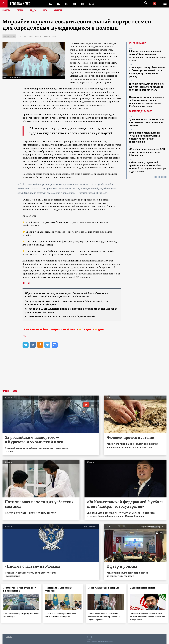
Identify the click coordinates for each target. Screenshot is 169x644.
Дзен (101, 330)
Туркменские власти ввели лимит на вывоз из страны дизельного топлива (147, 122)
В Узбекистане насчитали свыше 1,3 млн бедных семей (62, 317)
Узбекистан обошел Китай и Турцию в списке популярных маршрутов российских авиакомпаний (145, 137)
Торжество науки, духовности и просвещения (20, 590)
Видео (34, 11)
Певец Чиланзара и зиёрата (105, 589)
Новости (7, 11)
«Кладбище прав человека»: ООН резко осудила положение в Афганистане (147, 152)
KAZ (51, 4)
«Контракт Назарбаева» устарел (60, 590)
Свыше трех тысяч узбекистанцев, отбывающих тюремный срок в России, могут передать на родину (148, 72)
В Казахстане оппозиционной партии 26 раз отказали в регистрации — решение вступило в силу (148, 55)
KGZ (59, 4)
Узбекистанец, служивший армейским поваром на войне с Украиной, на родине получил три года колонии (148, 167)
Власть (30, 36)
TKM (75, 4)
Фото (46, 11)
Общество (22, 36)
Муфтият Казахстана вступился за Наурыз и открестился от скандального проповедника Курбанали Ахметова (146, 102)
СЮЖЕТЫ (59, 11)
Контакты (9, 637)
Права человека (50, 36)
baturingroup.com (103, 641)
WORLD (93, 4)
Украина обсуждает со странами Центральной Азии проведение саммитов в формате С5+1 (147, 87)
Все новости (160, 177)
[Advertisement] (84, 372)
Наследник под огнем (144, 589)
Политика (39, 36)
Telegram (87, 330)
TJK (67, 4)
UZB (84, 4)
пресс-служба (103, 82)
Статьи (21, 11)
